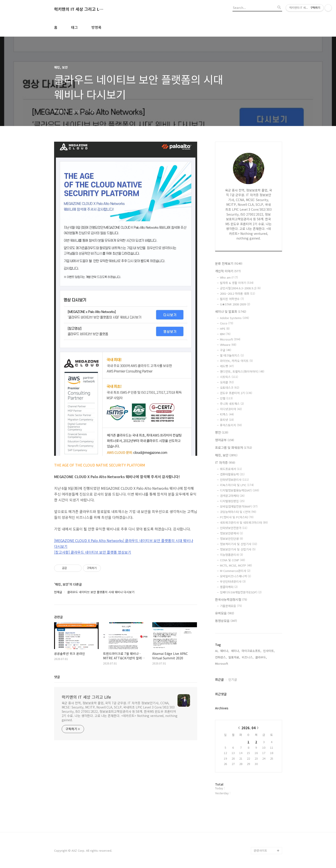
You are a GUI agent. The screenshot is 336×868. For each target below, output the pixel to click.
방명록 (96, 27)
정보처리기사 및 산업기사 (239, 544)
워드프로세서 (231, 469)
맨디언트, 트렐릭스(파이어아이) (242, 371)
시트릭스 (229, 377)
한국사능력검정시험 (231, 599)
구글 (226, 350)
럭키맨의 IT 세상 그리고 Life (79, 9)
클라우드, (261, 657)
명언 (222, 432)
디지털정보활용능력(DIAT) (240, 490)
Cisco (227, 323)
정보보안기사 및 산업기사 (238, 549)
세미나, (235, 651)
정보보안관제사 (231, 533)
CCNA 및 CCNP (232, 560)
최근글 (219, 679)
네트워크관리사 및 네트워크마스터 (244, 522)
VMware (228, 345)
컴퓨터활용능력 (232, 474)
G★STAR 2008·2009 (235, 304)
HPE (225, 329)
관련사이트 (260, 850)
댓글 (57, 677)
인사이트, (269, 651)
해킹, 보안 (226, 455)
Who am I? (229, 277)
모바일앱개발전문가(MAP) (239, 506)
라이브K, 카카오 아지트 (236, 361)
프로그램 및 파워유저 (234, 448)
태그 (74, 27)
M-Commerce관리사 (235, 571)
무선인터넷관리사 (233, 581)
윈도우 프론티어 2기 (236, 393)
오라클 (227, 382)
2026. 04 (248, 728)
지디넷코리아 (231, 409)
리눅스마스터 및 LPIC (237, 485)
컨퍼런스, (221, 657)
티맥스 (227, 414)
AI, (217, 651)
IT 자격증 (225, 462)
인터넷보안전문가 (234, 528)
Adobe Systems (235, 318)
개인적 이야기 (228, 271)
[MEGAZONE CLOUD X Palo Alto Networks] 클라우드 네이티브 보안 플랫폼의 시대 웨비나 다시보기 (124, 543)
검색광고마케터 (232, 496)
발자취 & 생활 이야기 (237, 283)
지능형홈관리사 (231, 555)
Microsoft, (222, 663)
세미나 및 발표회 (231, 311)
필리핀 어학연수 (232, 299)
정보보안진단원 (231, 539)
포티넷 (227, 420)
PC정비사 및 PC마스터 (237, 517)
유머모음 (225, 613)
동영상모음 (226, 621)
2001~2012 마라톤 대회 (238, 293)
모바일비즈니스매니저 (236, 576)
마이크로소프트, (251, 651)
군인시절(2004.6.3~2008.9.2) (240, 288)
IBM (225, 334)
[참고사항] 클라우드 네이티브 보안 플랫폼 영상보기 (93, 552)
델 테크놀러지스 (232, 355)
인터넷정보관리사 (234, 480)
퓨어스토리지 (231, 425)
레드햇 (227, 366)
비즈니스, (248, 657)
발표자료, (234, 657)
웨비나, (225, 651)
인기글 (233, 679)
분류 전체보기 (229, 263)
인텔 (226, 398)
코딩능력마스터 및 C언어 (238, 512)
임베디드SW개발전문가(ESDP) (241, 592)
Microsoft (230, 339)
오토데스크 (230, 388)
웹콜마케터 (229, 587)
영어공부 (225, 440)
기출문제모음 (231, 606)
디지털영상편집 (232, 501)
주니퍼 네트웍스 (232, 404)
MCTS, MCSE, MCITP (236, 565)
